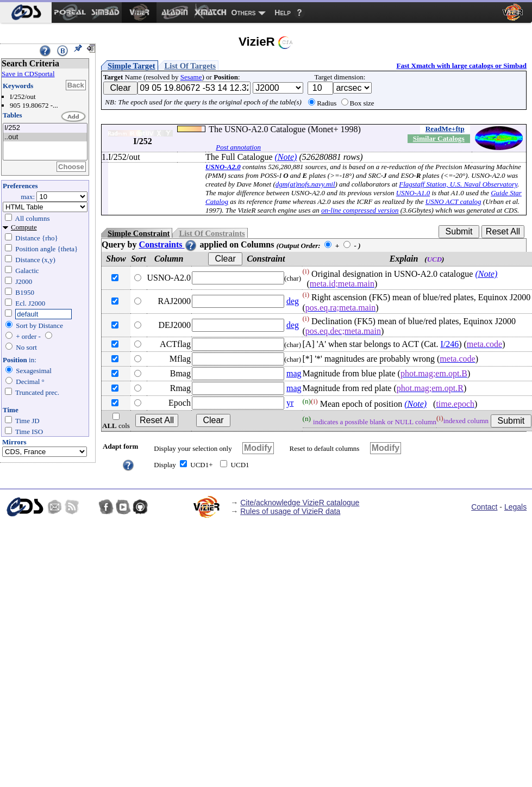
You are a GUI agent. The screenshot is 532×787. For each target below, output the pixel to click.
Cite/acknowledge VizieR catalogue (300, 503)
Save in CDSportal (28, 74)
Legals (515, 507)
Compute (24, 227)
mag (294, 373)
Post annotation (238, 147)
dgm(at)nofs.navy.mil (305, 184)
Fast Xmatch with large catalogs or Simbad (461, 66)
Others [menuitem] (244, 13)
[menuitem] (26, 13)
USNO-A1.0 (413, 193)
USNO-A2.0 (223, 167)
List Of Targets (190, 66)
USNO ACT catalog (453, 202)
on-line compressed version (360, 210)
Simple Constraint (139, 233)
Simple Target (132, 66)
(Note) (286, 157)
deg (293, 301)
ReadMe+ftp (445, 129)
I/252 (45, 128)
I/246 (449, 344)
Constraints (168, 244)
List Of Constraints (212, 233)
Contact (484, 507)
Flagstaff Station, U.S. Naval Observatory (458, 184)
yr (290, 403)
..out (45, 137)
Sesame (191, 77)
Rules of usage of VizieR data (290, 511)
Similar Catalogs (439, 138)
